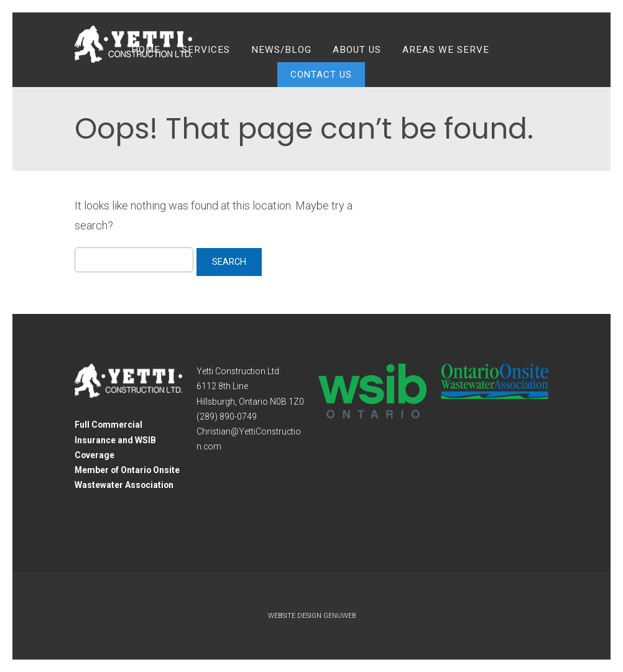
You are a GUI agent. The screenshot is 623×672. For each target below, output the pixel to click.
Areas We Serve (446, 50)
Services (206, 50)
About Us (357, 50)
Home (146, 50)
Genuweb (339, 616)
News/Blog (281, 50)
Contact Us (321, 75)
